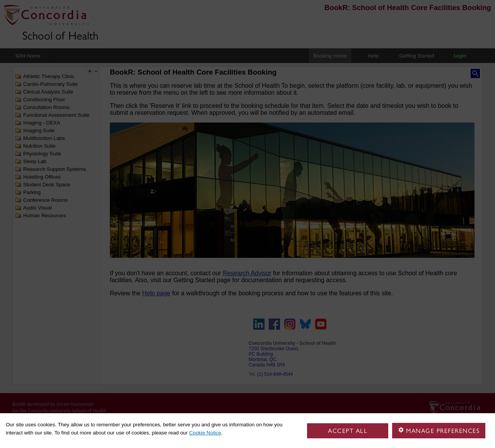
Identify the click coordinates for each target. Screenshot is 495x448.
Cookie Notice (205, 433)
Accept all (348, 431)
